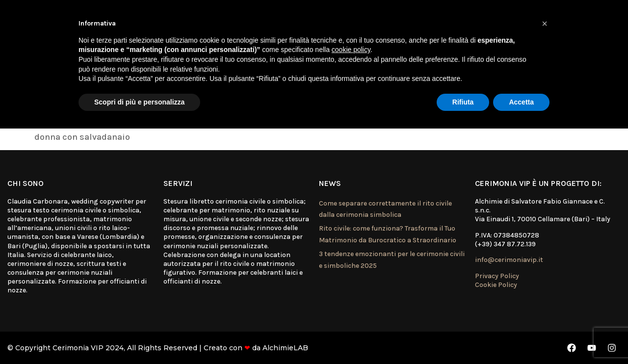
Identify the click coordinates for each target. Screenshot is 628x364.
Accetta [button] (521, 102)
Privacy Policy (497, 276)
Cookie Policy (496, 285)
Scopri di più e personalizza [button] (139, 102)
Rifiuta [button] (463, 102)
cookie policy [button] (351, 50)
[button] (545, 24)
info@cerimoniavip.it (509, 260)
